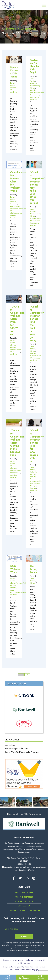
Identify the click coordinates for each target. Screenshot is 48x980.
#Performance (35, 221)
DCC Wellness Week (15, 569)
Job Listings (10, 745)
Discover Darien (24, 892)
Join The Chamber (24, 977)
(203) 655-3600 (24, 864)
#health (33, 90)
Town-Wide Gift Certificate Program (22, 752)
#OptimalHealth (35, 218)
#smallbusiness (16, 218)
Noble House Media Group (35, 967)
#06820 (13, 202)
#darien (13, 88)
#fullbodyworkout (16, 213)
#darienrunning (35, 214)
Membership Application (16, 748)
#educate (33, 472)
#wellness (14, 92)
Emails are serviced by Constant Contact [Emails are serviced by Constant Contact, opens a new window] (28, 951)
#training (33, 225)
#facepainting (35, 86)
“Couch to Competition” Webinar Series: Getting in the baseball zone (18, 443)
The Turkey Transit (34, 569)
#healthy (33, 353)
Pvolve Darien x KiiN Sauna (14, 72)
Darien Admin (13, 84)
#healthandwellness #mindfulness (37, 94)
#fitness (13, 90)
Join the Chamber (24, 897)
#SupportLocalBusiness (18, 592)
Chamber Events (24, 901)
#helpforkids (34, 97)
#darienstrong (15, 206)
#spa (12, 590)
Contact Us (24, 906)
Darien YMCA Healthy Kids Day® (34, 66)
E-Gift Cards (8, 977)
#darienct (33, 83)
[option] (24, 824)
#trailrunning (34, 223)
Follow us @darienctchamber (24, 910)
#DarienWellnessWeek (18, 209)
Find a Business (40, 977)
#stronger (33, 486)
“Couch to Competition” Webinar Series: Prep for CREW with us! (18, 320)
